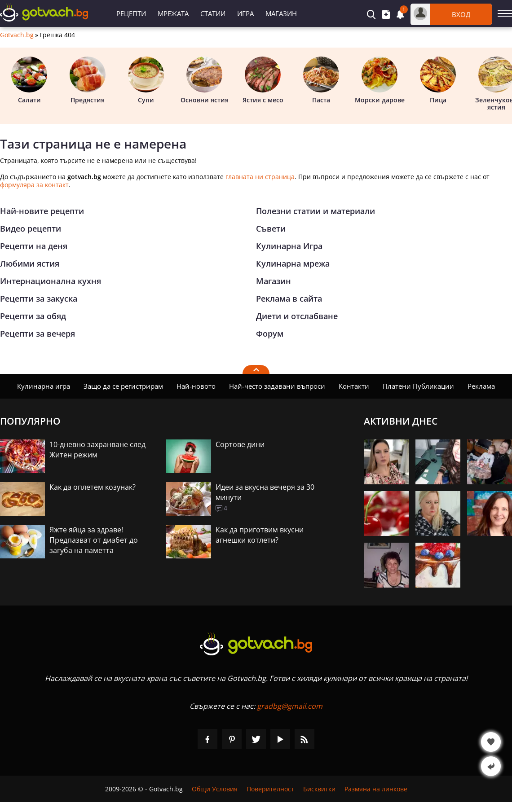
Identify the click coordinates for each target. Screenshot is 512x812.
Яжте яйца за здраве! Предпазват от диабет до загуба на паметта (94, 540)
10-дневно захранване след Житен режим (97, 450)
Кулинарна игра (44, 386)
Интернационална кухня (51, 281)
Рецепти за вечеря (38, 334)
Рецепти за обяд (33, 316)
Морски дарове (380, 80)
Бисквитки (319, 789)
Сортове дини (240, 444)
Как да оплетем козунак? (93, 487)
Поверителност (270, 789)
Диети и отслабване (297, 316)
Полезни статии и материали (316, 211)
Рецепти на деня (34, 246)
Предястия (88, 80)
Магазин (281, 13)
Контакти (354, 386)
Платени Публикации (418, 386)
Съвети (271, 228)
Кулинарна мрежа (293, 263)
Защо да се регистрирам (123, 386)
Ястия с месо (263, 80)
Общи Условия (215, 789)
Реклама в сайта (289, 298)
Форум (270, 334)
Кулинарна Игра (289, 246)
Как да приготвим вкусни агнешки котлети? (260, 535)
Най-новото (196, 386)
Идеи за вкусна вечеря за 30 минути (265, 492)
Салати (29, 80)
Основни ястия (205, 80)
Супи (146, 80)
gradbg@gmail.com (290, 706)
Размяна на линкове (376, 789)
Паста (321, 80)
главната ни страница (260, 177)
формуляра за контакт (34, 185)
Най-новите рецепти (42, 211)
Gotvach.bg (17, 35)
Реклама (481, 386)
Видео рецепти (31, 228)
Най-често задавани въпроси (277, 386)
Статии (213, 13)
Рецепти (131, 13)
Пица (438, 80)
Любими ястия (30, 263)
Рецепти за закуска (39, 298)
